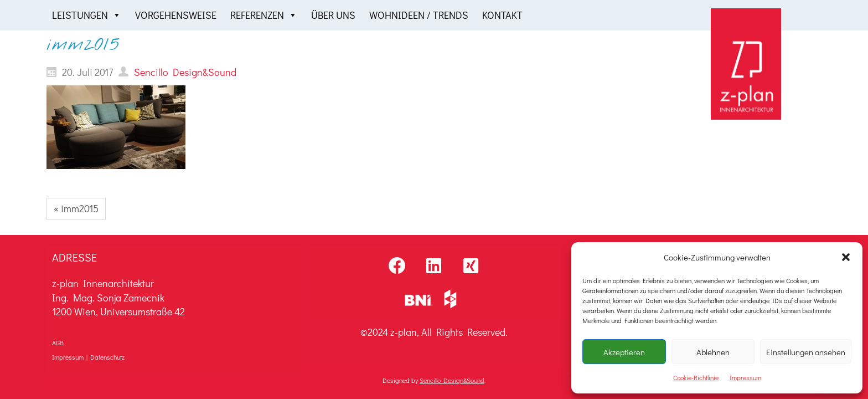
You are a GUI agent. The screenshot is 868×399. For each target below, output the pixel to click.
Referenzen (264, 15)
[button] (846, 257)
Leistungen (87, 15)
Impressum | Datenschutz (88, 357)
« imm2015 (76, 208)
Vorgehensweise (176, 15)
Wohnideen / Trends (419, 15)
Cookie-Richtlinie (696, 377)
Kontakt (502, 15)
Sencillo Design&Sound (452, 380)
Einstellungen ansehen (806, 352)
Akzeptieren (624, 352)
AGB (58, 342)
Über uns (333, 15)
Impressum (745, 377)
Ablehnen (713, 352)
